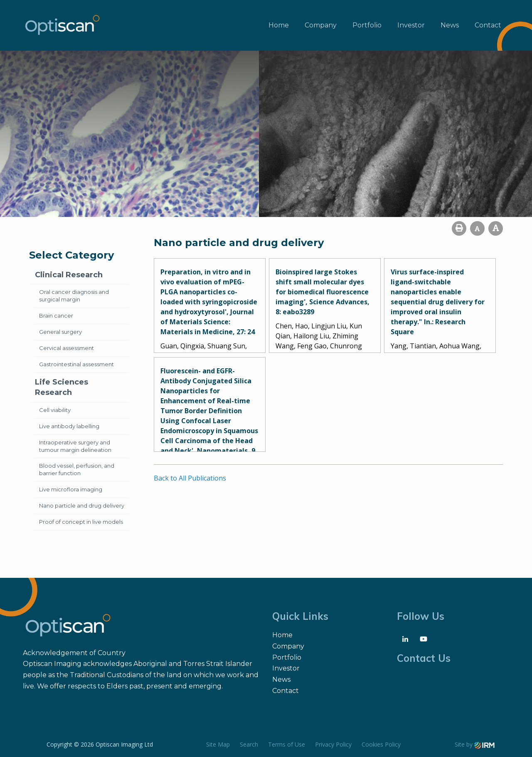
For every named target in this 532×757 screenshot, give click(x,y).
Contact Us (424, 658)
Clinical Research (69, 275)
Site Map (218, 744)
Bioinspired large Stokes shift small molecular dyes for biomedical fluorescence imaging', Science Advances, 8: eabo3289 (323, 292)
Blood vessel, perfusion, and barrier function (77, 469)
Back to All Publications (190, 478)
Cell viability (55, 410)
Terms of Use (287, 744)
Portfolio (367, 25)
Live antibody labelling (69, 426)
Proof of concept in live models (81, 522)
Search (249, 744)
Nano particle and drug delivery (82, 505)
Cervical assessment (66, 348)
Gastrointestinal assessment (76, 364)
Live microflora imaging (71, 489)
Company (321, 25)
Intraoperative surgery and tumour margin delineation (75, 446)
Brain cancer (56, 316)
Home (279, 25)
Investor (411, 25)
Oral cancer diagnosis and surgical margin (74, 296)
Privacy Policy (333, 744)
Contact (488, 25)
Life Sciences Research (62, 387)
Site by (475, 744)
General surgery (60, 332)
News (450, 25)
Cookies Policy (381, 744)
